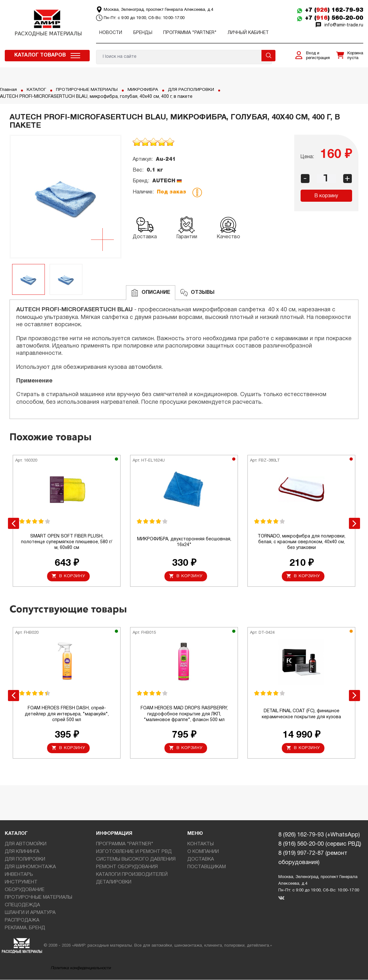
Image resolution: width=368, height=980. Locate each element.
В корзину (326, 196)
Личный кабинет (248, 33)
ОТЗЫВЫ (197, 293)
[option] (66, 197)
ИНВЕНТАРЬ (19, 875)
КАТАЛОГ (37, 90)
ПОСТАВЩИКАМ (207, 868)
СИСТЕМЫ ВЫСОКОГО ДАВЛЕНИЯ (136, 860)
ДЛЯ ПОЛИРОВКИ (25, 860)
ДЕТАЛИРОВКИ (114, 883)
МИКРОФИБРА (145, 90)
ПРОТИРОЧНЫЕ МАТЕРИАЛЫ (88, 90)
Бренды (143, 33)
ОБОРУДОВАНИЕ (25, 890)
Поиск (268, 56)
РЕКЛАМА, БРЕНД (25, 929)
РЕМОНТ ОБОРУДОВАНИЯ (127, 868)
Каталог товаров (40, 55)
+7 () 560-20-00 (334, 18)
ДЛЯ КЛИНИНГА (22, 852)
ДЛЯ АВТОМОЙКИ (26, 845)
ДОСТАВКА (201, 860)
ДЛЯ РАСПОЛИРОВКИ (195, 90)
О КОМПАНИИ (203, 852)
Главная (8, 90)
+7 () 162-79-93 (334, 10)
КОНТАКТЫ (201, 845)
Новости (111, 33)
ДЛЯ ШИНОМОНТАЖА (30, 868)
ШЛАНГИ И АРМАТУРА (30, 913)
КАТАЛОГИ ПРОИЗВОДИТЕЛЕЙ (132, 875)
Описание (151, 293)
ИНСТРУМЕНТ (21, 883)
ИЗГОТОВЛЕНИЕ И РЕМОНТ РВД (134, 852)
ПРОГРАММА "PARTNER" (190, 33)
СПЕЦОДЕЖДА (22, 906)
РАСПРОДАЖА (22, 921)
